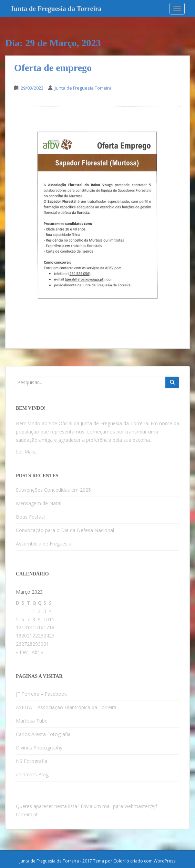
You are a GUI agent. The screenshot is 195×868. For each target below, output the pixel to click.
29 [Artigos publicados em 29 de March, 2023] (35, 644)
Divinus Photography (39, 748)
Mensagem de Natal (39, 503)
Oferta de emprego (53, 68)
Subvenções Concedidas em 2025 (53, 490)
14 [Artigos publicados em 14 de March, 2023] (30, 627)
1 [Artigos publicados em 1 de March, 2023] (34, 611)
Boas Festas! (30, 517)
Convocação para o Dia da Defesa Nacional (65, 530)
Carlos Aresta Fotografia (43, 734)
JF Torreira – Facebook (41, 694)
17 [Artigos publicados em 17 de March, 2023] (46, 627)
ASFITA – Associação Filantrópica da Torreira (66, 707)
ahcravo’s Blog (32, 774)
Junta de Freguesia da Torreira (56, 9)
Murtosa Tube (32, 721)
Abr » (37, 652)
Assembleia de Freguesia (44, 544)
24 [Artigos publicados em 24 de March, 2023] (46, 636)
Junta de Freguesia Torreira (83, 88)
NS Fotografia (32, 761)
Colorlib (121, 861)
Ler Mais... (27, 452)
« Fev (22, 652)
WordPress (165, 861)
